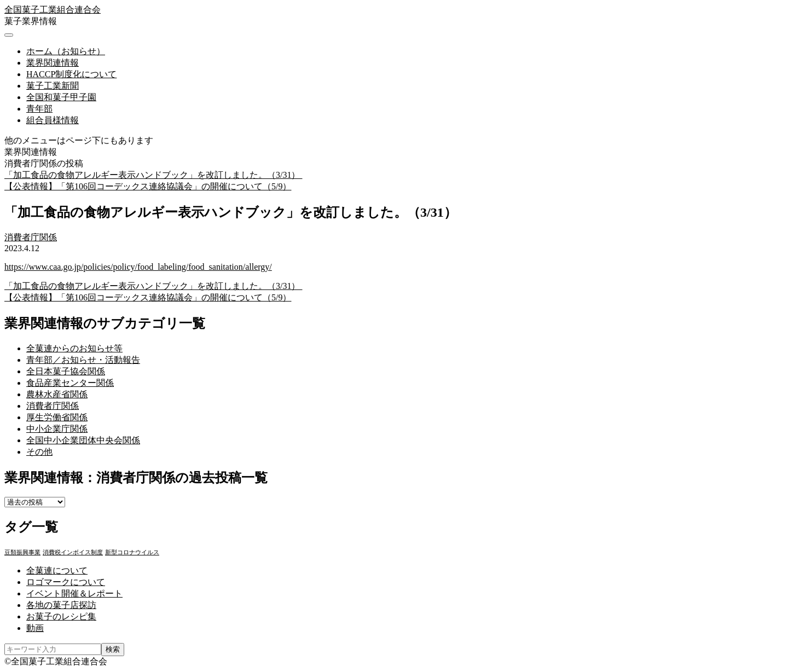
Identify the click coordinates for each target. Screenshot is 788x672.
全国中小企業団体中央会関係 (83, 440)
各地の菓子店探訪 (61, 605)
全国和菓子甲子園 (61, 97)
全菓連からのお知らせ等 (74, 348)
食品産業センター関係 (70, 383)
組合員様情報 (53, 120)
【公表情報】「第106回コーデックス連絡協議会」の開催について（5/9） (148, 186)
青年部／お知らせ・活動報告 (83, 360)
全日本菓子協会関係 (66, 371)
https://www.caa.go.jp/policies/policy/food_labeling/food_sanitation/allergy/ (138, 267)
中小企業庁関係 (57, 429)
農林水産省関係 (57, 394)
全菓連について (57, 570)
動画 (35, 628)
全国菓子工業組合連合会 (53, 10)
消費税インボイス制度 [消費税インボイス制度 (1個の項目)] (73, 552)
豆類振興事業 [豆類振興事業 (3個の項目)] (22, 552)
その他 (39, 452)
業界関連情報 (53, 63)
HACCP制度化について (71, 74)
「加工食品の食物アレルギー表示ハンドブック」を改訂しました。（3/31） (153, 175)
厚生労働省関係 (57, 417)
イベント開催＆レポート (74, 593)
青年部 (39, 109)
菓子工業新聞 (53, 86)
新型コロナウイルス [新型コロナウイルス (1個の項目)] (132, 552)
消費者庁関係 (31, 237)
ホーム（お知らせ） (66, 51)
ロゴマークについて (66, 582)
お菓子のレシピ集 (61, 616)
